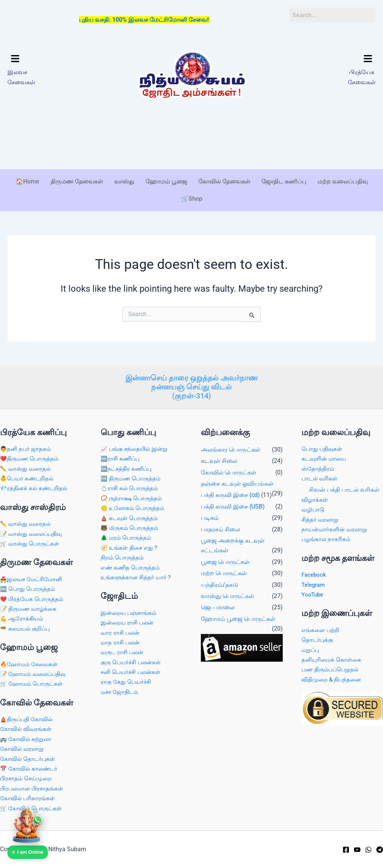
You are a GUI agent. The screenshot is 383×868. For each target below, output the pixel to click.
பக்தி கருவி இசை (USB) (233, 506)
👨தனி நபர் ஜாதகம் (26, 449)
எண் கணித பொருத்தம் (131, 567)
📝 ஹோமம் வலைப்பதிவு (35, 674)
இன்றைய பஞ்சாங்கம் (130, 613)
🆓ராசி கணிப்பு (121, 459)
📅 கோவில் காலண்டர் (30, 769)
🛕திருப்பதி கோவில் (28, 719)
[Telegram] (380, 850)
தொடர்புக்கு (318, 640)
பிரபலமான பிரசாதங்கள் (33, 788)
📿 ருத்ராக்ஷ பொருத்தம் (133, 498)
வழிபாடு (314, 509)
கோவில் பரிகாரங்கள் (28, 798)
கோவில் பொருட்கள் (229, 472)
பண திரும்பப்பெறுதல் (332, 669)
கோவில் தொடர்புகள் (28, 759)
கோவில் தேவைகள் (224, 181)
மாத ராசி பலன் (121, 642)
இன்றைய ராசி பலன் (129, 623)
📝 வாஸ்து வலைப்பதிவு (33, 534)
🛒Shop (192, 199)
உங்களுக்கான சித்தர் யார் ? (137, 577)
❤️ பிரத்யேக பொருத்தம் (33, 599)
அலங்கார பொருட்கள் (231, 450)
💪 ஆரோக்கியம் (23, 618)
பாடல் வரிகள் (320, 478)
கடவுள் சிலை (219, 461)
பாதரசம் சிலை (220, 529)
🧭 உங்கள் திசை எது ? (131, 548)
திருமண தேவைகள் (77, 181)
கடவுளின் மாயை (325, 459)
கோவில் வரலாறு (23, 749)
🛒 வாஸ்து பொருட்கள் (31, 544)
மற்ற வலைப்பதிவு (343, 181)
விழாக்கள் (315, 500)
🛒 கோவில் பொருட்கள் (32, 808)
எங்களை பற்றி (321, 630)
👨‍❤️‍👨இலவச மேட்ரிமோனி (33, 579)
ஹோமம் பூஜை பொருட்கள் (238, 619)
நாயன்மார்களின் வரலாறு (335, 529)
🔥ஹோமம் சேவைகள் (30, 664)
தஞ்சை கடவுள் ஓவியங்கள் (237, 484)
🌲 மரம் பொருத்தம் (127, 538)
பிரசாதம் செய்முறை (27, 778)
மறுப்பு (311, 650)
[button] (51, 59)
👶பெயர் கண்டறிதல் (28, 478)
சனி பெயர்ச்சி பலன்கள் (132, 672)
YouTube (313, 594)
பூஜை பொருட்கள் (225, 562)
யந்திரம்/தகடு (219, 585)
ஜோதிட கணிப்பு (284, 181)
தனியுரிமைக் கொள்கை (333, 660)
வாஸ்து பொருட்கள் (227, 596)
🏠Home (27, 181)
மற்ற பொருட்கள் (224, 573)
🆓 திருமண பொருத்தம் (132, 478)
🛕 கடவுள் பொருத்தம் (131, 518)
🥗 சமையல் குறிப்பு (27, 629)
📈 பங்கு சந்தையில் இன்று (136, 449)
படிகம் (210, 518)
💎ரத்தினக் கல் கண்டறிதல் (35, 488)
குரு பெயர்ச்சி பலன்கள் (132, 662)
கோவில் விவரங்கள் (27, 729)
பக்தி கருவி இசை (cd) (230, 495)
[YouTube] (357, 850)
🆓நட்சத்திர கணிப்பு (128, 469)
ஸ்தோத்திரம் (318, 469)
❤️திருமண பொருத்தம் (31, 459)
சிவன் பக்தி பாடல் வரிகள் (344, 490)
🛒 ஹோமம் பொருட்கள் (33, 684)
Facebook (314, 575)
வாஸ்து (124, 181)
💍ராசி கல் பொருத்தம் (131, 488)
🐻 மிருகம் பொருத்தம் (131, 528)
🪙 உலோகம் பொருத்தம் (134, 508)
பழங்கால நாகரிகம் (327, 539)
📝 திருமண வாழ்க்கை (30, 609)
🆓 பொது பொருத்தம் (29, 589)
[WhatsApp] (368, 850)
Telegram (314, 585)
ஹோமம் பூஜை (166, 181)
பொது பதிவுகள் (323, 449)
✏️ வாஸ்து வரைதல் (27, 469)
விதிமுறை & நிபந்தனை (333, 679)
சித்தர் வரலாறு (321, 520)
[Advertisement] (191, 146)
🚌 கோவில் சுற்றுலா (27, 739)
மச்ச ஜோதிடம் (120, 692)
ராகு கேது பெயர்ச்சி (127, 682)
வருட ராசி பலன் (123, 652)
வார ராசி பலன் (121, 633)
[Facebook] (346, 850)
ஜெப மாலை (218, 607)
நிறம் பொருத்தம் (123, 557)
